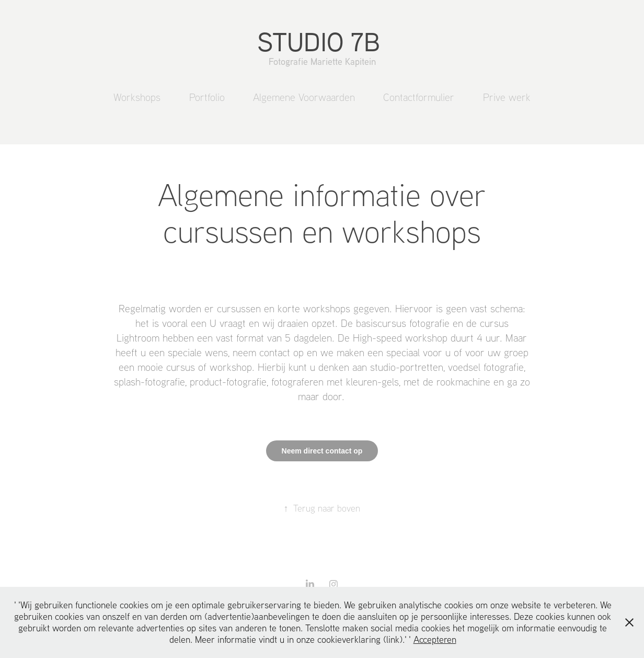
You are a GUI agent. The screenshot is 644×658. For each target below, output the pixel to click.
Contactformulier (419, 97)
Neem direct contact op (322, 451)
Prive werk (507, 97)
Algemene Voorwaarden (304, 97)
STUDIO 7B (322, 41)
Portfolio (207, 97)
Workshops (137, 97)
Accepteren (435, 639)
